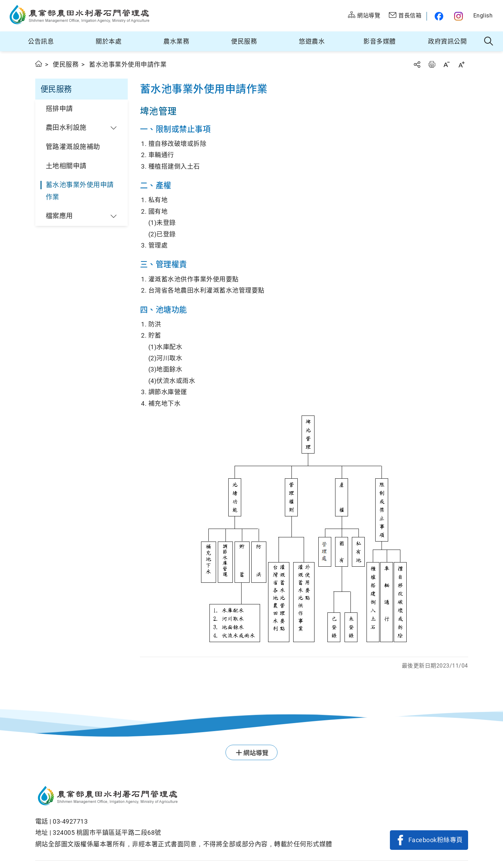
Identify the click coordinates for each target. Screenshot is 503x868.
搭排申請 (59, 109)
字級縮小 (446, 64)
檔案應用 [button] (59, 216)
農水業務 (176, 41)
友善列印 (432, 64)
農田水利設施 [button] (66, 128)
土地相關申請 (66, 166)
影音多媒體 (380, 41)
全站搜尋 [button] (489, 42)
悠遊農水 (312, 41)
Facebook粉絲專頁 (436, 840)
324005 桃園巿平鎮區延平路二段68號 (107, 833)
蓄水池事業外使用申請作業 (80, 191)
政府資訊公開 (447, 41)
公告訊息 (41, 41)
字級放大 (461, 64)
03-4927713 (70, 821)
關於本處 (109, 41)
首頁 (39, 64)
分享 (417, 64)
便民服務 (244, 41)
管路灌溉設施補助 (73, 147)
